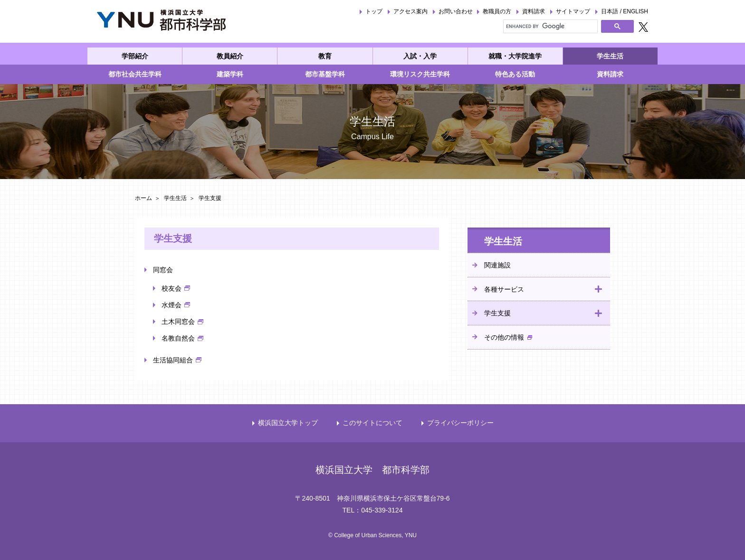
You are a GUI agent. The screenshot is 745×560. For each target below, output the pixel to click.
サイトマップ (573, 11)
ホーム (143, 198)
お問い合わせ (456, 11)
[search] (549, 26)
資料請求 (534, 11)
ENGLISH (635, 11)
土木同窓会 (178, 322)
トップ (374, 11)
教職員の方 (497, 11)
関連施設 (497, 265)
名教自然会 (178, 338)
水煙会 (172, 305)
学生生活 (175, 198)
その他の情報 (504, 337)
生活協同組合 (173, 360)
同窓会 (163, 270)
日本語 (610, 11)
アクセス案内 (411, 11)
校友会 (172, 288)
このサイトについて (372, 423)
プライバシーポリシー (460, 423)
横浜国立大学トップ (288, 423)
